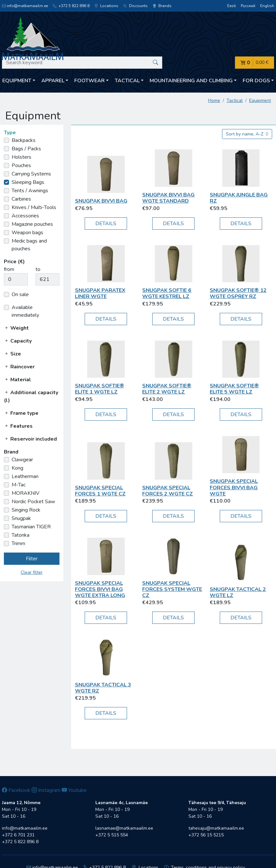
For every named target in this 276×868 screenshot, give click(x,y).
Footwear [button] (90, 81)
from (9, 269)
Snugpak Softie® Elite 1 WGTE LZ (100, 389)
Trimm (18, 544)
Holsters (21, 157)
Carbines (21, 199)
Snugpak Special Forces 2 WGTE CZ (168, 491)
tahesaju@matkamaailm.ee (216, 828)
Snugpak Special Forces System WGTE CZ (172, 589)
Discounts (135, 6)
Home (214, 100)
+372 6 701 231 (18, 835)
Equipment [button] (17, 81)
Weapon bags (27, 233)
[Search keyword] (82, 63)
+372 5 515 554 (112, 835)
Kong (17, 468)
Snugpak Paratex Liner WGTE (100, 293)
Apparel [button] (53, 81)
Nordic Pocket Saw (33, 502)
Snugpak (21, 518)
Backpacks (24, 140)
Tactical (235, 100)
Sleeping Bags (28, 182)
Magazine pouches (32, 224)
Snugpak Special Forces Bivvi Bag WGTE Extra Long (100, 589)
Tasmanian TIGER (31, 527)
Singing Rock (26, 510)
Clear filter (32, 572)
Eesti (232, 6)
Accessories (25, 216)
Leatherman (25, 476)
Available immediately (25, 311)
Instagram (46, 790)
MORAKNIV (26, 493)
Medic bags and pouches (29, 245)
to (38, 269)
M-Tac (19, 485)
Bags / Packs (26, 149)
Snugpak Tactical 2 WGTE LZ (238, 592)
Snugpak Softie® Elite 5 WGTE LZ (234, 389)
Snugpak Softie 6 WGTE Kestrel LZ (167, 293)
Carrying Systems (31, 174)
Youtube (74, 790)
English (267, 6)
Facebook (16, 790)
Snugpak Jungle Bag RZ (239, 198)
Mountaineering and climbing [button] (191, 81)
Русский (248, 6)
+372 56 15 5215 (206, 835)
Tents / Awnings (30, 191)
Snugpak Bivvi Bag (101, 201)
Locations (106, 6)
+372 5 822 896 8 (71, 6)
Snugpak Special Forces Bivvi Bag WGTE (234, 487)
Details (106, 224)
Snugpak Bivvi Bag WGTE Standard (168, 198)
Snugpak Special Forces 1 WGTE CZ (100, 491)
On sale (20, 294)
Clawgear (22, 460)
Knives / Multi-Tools (34, 207)
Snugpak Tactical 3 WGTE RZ (103, 688)
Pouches (21, 165)
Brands (162, 6)
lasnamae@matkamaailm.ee (124, 828)
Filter (32, 559)
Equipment (260, 100)
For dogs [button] (256, 81)
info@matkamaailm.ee (25, 6)
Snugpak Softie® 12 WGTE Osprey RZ (238, 293)
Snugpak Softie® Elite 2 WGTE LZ (167, 389)
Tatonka (21, 535)
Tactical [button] (127, 81)
